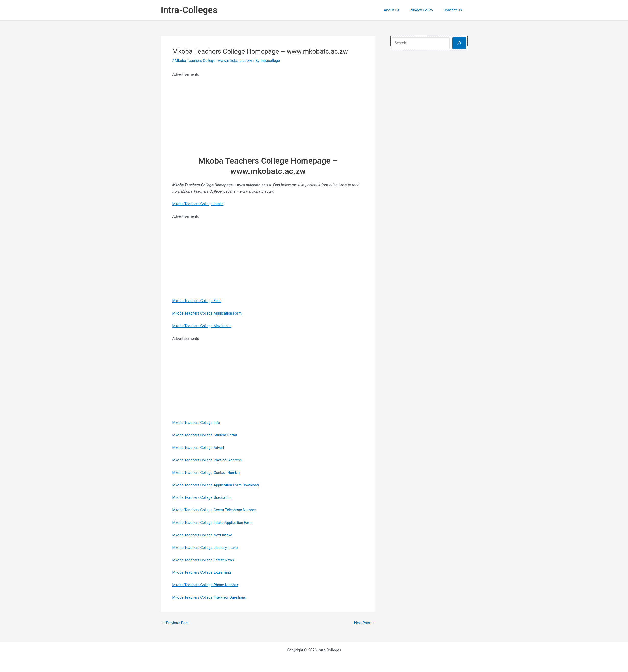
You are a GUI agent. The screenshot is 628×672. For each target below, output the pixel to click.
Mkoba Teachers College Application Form (208, 313)
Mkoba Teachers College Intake (199, 204)
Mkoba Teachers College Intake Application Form (214, 522)
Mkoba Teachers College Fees (198, 301)
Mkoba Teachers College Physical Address (209, 460)
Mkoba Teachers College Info (197, 423)
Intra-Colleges (189, 10)
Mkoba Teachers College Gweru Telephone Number (216, 510)
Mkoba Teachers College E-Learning (203, 572)
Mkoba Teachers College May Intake (203, 326)
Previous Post (176, 623)
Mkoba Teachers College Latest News (204, 560)
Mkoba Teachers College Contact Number (208, 472)
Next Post (364, 623)
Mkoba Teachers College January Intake (206, 547)
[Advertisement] (268, 113)
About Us (398, 10)
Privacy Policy (425, 10)
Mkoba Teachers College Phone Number (207, 585)
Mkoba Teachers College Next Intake (203, 535)
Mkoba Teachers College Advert (199, 447)
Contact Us (454, 10)
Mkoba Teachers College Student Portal (206, 435)
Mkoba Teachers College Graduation (203, 497)
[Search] (459, 43)
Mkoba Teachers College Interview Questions (211, 597)
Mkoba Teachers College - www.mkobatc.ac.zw (215, 61)
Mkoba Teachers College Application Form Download (217, 485)
